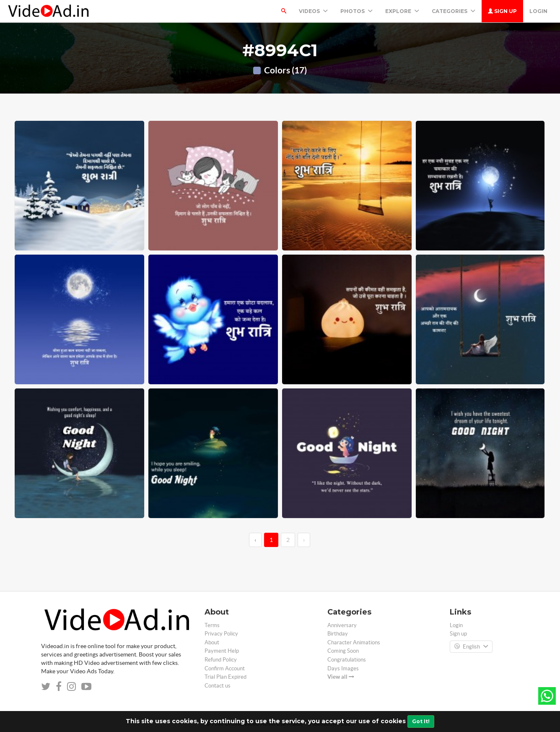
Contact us (218, 686)
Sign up (502, 11)
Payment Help (222, 651)
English (471, 647)
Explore (402, 11)
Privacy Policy (221, 634)
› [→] (304, 540)
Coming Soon (343, 651)
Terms (212, 625)
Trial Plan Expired (226, 677)
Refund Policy (221, 660)
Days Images (343, 668)
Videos (313, 11)
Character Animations (354, 642)
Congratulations (347, 660)
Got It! (421, 721)
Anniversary (342, 625)
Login (538, 11)
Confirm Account (225, 668)
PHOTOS (356, 11)
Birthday (338, 634)
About (212, 642)
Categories (454, 11)
